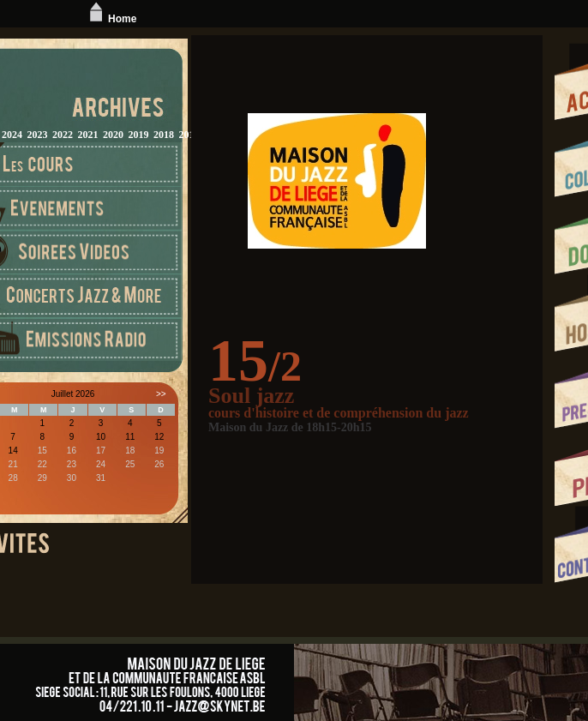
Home (111, 19)
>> (161, 394)
